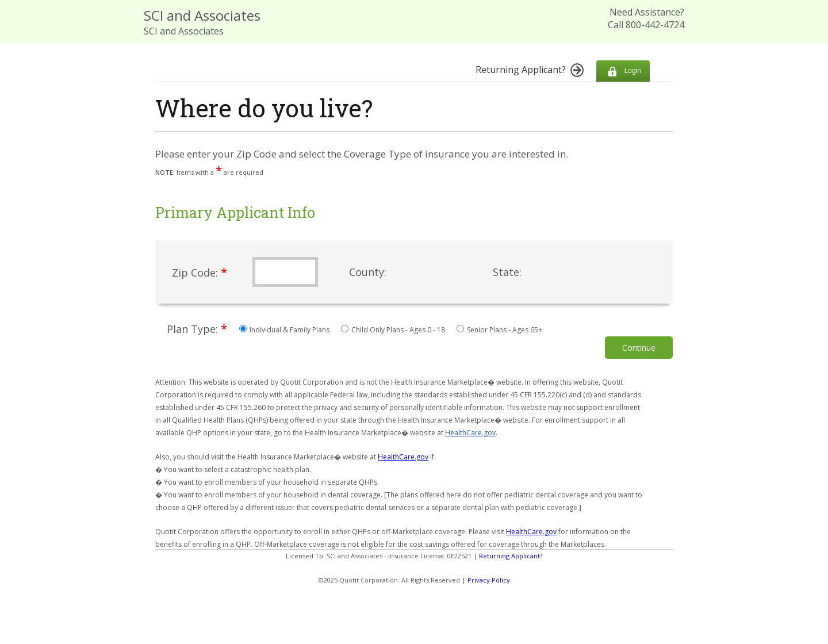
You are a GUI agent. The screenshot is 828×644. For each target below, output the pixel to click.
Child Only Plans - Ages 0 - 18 (394, 330)
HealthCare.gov (470, 433)
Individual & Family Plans (285, 330)
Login (623, 71)
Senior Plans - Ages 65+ (499, 330)
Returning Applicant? (511, 556)
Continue (639, 348)
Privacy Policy (489, 580)
